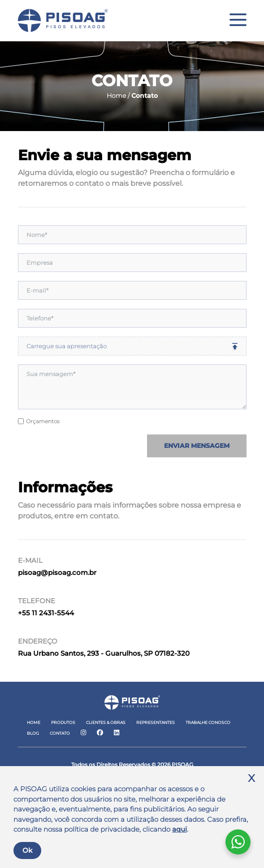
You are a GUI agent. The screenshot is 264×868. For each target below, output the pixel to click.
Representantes (156, 722)
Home (34, 722)
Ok (27, 850)
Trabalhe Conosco (208, 722)
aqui (180, 829)
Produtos (63, 722)
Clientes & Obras (106, 722)
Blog (33, 733)
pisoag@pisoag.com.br (57, 572)
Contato (60, 733)
